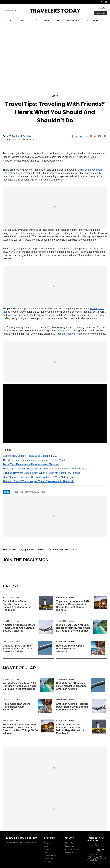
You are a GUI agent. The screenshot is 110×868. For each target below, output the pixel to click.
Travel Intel (48, 862)
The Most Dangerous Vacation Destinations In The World (34, 460)
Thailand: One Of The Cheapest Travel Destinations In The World (38, 481)
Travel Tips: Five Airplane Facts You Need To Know (31, 464)
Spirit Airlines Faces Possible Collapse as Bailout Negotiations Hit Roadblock (17, 606)
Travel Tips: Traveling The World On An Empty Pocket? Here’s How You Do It (45, 469)
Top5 (46, 852)
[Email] (100, 136)
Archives (48, 843)
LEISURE (21, 20)
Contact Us (70, 846)
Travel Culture (50, 856)
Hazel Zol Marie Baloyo (18, 136)
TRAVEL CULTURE (52, 20)
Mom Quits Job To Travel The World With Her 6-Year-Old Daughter (39, 477)
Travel (43, 492)
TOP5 (34, 20)
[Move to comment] (105, 136)
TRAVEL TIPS (73, 20)
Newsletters (102, 8)
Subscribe (100, 13)
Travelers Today (64, 334)
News (18, 597)
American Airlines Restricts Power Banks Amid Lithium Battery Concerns (19, 628)
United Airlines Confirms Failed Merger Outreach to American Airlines (18, 649)
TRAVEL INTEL (92, 20)
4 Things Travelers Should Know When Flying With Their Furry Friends (41, 473)
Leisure (47, 849)
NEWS (8, 20)
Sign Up (100, 850)
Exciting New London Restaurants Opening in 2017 (31, 456)
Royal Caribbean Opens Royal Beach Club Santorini (70, 649)
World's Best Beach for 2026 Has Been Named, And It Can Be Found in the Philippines (73, 628)
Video (55, 96)
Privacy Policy (71, 852)
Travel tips (18, 492)
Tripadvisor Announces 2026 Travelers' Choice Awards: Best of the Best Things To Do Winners (74, 606)
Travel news (31, 492)
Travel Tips (48, 859)
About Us (69, 843)
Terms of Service (72, 849)
